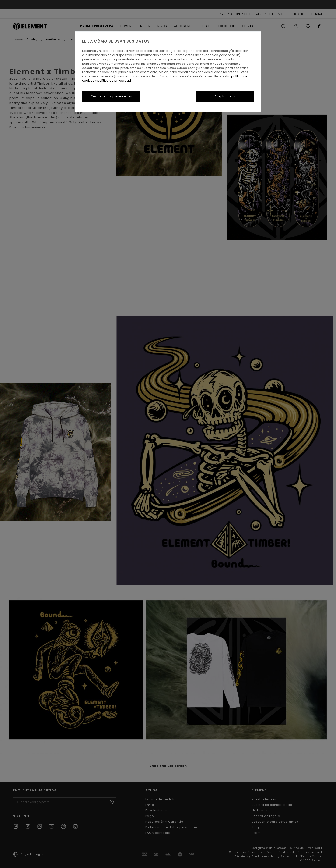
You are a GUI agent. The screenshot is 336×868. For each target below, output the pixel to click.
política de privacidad (114, 80)
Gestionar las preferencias (111, 96)
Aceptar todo (225, 96)
